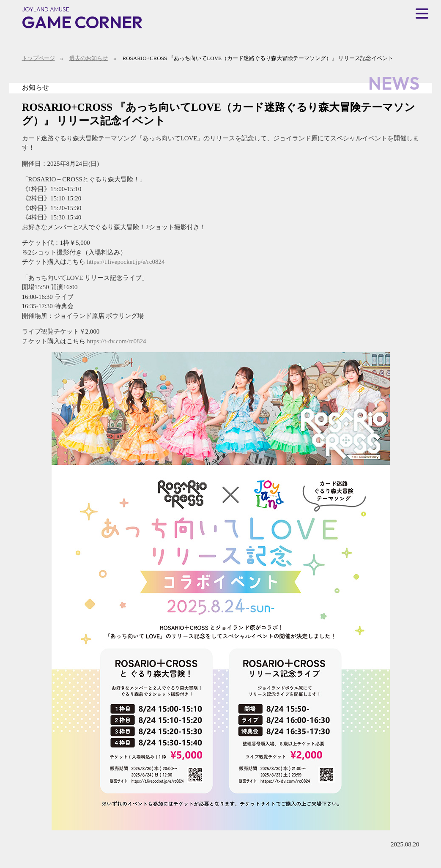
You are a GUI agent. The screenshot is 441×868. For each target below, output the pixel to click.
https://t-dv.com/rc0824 (116, 341)
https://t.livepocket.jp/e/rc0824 (126, 262)
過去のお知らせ (89, 58)
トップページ (38, 58)
